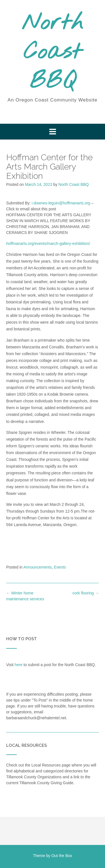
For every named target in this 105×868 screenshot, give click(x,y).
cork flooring (86, 593)
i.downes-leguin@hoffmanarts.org (61, 203)
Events (60, 567)
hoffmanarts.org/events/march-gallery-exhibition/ (48, 244)
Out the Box (62, 856)
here (18, 665)
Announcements (38, 567)
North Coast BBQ (53, 53)
